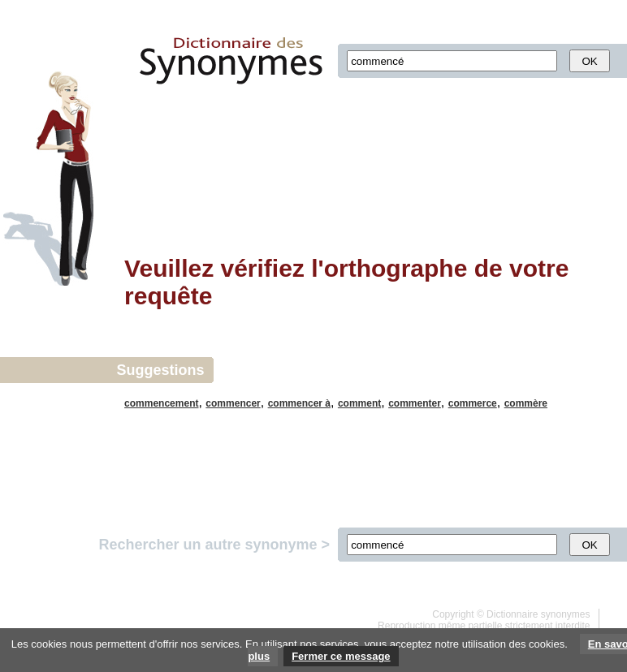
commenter (415, 403)
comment (359, 403)
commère (526, 403)
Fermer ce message (341, 656)
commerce (473, 403)
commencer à (299, 403)
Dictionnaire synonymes (538, 614)
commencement (161, 403)
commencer (233, 403)
